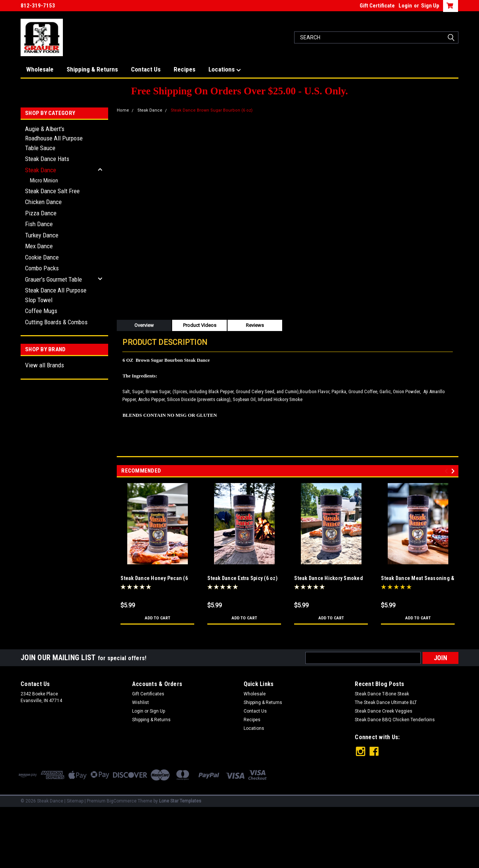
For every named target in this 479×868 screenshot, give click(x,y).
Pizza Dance (41, 213)
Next (454, 471)
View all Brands (45, 365)
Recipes (184, 69)
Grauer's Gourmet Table (54, 279)
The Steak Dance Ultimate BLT (386, 702)
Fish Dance (39, 224)
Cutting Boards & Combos (56, 322)
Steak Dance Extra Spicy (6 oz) (242, 578)
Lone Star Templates (180, 801)
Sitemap (75, 801)
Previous (447, 471)
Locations (225, 70)
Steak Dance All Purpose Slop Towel (56, 295)
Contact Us (146, 69)
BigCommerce (122, 801)
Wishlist (141, 702)
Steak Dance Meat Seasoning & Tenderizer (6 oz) (418, 579)
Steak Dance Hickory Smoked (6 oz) (329, 579)
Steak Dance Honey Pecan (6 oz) (154, 579)
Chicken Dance (43, 202)
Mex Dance (39, 246)
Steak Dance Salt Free (52, 191)
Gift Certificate (377, 6)
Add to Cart (157, 618)
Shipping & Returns (92, 69)
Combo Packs (42, 268)
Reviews (255, 325)
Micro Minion (44, 180)
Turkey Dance (42, 235)
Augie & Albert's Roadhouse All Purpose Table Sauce (54, 138)
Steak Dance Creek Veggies (384, 711)
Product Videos (200, 325)
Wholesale (40, 69)
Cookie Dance (42, 257)
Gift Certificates (148, 694)
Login (405, 6)
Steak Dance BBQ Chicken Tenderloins (395, 720)
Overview (144, 325)
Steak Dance (41, 170)
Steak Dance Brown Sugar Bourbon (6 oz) (212, 110)
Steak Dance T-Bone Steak (382, 694)
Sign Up (430, 6)
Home (123, 110)
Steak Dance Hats (47, 159)
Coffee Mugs (41, 311)
